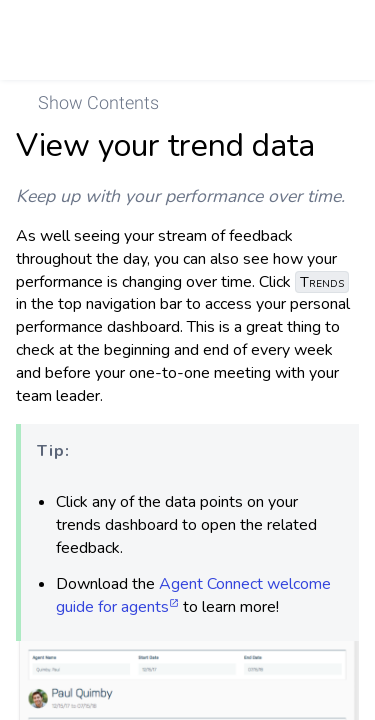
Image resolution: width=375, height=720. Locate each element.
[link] (332, 40)
